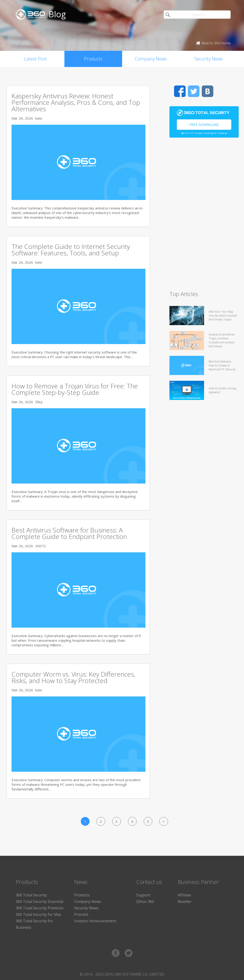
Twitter (194, 91)
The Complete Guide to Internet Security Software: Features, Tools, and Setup (71, 250)
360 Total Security (31, 895)
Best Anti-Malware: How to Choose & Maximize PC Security (222, 365)
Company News (151, 59)
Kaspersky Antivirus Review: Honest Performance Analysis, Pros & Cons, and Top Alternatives (76, 102)
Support (143, 895)
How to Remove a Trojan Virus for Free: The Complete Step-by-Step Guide (75, 389)
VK (208, 91)
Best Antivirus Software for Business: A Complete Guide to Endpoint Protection (69, 533)
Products (93, 59)
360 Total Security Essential (39, 901)
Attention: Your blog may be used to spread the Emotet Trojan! (223, 316)
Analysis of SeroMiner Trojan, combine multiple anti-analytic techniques (222, 340)
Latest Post (35, 59)
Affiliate (184, 895)
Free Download (204, 124)
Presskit (81, 914)
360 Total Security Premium (40, 908)
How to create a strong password (222, 390)
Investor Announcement (95, 921)
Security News (209, 59)
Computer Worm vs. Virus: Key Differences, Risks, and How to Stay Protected (73, 677)
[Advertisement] (189, 216)
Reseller (185, 901)
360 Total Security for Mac (38, 914)
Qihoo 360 (145, 901)
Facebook (180, 91)
